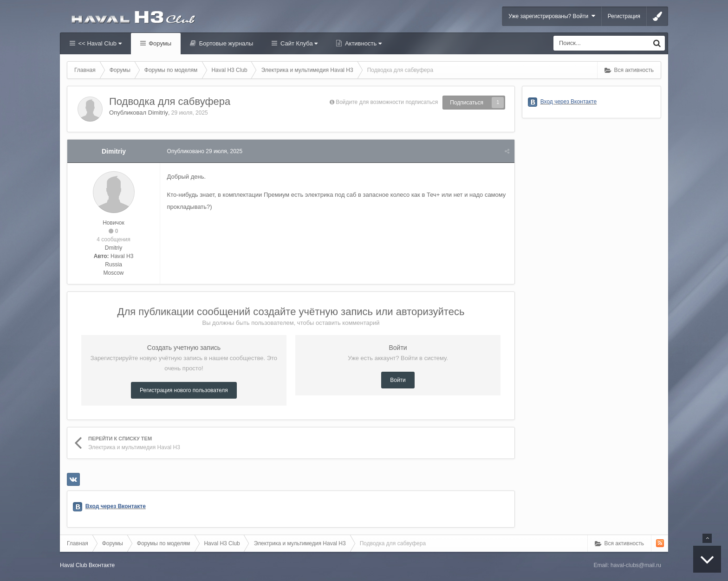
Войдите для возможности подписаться (387, 102)
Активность (362, 43)
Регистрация (624, 16)
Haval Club (74, 565)
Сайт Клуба (298, 43)
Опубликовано (205, 151)
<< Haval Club (99, 43)
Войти (398, 380)
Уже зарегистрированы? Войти (552, 16)
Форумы (159, 43)
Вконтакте (102, 565)
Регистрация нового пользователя (184, 390)
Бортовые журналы (225, 43)
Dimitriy (158, 113)
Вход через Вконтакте (116, 506)
